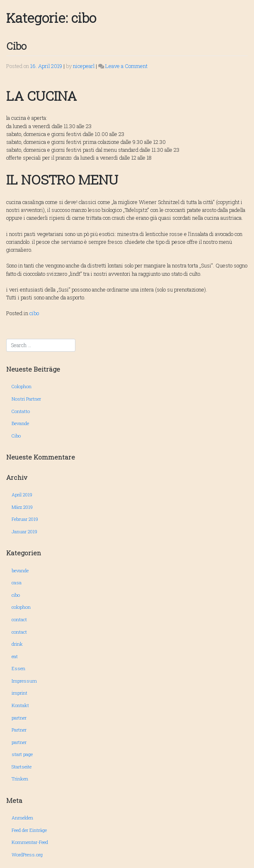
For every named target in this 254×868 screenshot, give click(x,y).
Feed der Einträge (29, 830)
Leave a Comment (126, 66)
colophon (21, 607)
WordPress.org (27, 855)
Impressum (24, 681)
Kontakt (20, 705)
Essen (18, 668)
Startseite (22, 767)
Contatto (21, 411)
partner (19, 718)
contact (19, 619)
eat (15, 656)
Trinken (20, 779)
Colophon (22, 386)
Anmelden (22, 818)
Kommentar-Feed (30, 842)
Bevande (20, 423)
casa (17, 582)
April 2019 (22, 495)
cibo (34, 313)
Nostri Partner (26, 399)
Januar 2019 (24, 531)
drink (17, 644)
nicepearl (84, 66)
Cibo (16, 46)
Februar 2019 (25, 519)
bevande (20, 570)
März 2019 (22, 507)
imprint (19, 693)
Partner (19, 730)
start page (22, 754)
